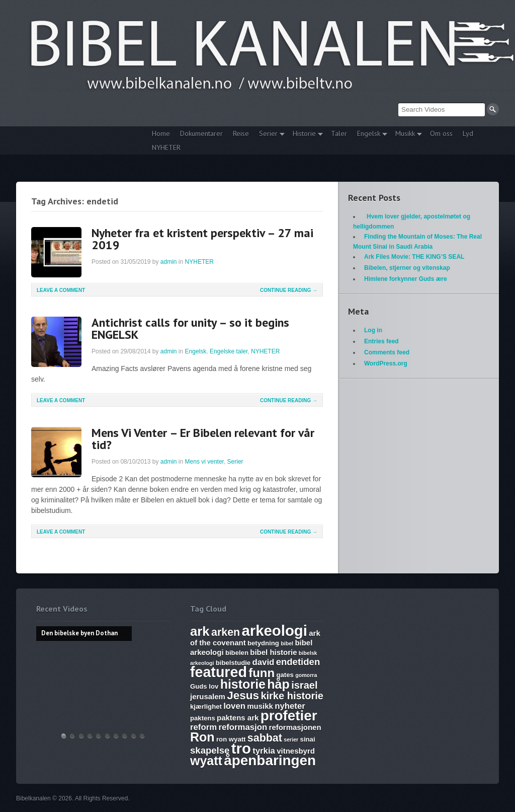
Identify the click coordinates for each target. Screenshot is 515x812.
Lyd (468, 133)
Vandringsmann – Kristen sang (134, 736)
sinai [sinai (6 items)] (308, 739)
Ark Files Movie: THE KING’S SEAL (414, 257)
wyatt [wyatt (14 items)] (206, 761)
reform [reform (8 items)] (203, 727)
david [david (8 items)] (264, 662)
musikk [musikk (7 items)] (260, 706)
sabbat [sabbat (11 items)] (265, 738)
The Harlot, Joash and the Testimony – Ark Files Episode (116, 736)
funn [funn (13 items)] (262, 673)
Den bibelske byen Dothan (64, 736)
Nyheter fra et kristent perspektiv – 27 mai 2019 (202, 239)
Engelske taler (229, 351)
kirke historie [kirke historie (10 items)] (292, 696)
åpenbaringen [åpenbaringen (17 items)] (270, 760)
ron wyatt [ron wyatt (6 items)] (231, 739)
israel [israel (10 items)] (304, 685)
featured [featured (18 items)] (219, 672)
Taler (339, 133)
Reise (241, 133)
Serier (269, 135)
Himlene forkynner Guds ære (406, 279)
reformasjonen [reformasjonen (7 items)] (295, 727)
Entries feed (381, 341)
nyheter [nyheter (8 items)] (290, 706)
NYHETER (166, 147)
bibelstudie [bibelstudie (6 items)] (233, 663)
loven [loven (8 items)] (234, 706)
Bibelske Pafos (142, 736)
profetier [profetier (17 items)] (289, 716)
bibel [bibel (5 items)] (287, 643)
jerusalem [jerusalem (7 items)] (208, 696)
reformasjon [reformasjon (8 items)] (243, 727)
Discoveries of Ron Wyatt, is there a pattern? (90, 736)
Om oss (441, 133)
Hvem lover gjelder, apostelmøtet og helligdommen (72, 736)
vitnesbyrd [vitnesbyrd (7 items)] (296, 751)
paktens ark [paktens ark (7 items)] (238, 718)
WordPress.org (386, 363)
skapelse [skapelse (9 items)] (210, 750)
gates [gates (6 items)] (285, 675)
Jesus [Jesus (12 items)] (243, 695)
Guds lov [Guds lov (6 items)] (204, 686)
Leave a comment (61, 290)
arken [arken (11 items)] (226, 632)
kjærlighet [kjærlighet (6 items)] (206, 707)
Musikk (406, 135)
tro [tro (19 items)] (241, 748)
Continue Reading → (289, 290)
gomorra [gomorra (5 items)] (306, 675)
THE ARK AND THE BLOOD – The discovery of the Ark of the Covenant (81, 736)
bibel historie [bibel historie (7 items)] (273, 652)
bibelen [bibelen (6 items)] (237, 653)
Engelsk (370, 135)
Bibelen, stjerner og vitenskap (407, 268)
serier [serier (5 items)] (291, 740)
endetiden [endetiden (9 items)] (298, 662)
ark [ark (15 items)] (200, 631)
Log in (373, 330)
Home (161, 133)
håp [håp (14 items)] (278, 684)
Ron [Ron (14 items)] (202, 737)
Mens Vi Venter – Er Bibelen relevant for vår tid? (203, 439)
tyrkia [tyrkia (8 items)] (264, 751)
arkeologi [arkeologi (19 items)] (275, 631)
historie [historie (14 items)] (243, 684)
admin (169, 262)
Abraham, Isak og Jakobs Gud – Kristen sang (125, 736)
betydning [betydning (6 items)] (263, 643)
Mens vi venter (204, 462)
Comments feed (387, 352)
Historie (305, 135)
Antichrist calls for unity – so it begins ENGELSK (190, 328)
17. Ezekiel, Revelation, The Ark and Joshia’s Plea (108, 736)
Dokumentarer (201, 133)
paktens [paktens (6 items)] (203, 718)
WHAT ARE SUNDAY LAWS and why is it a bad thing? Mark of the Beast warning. (99, 736)
